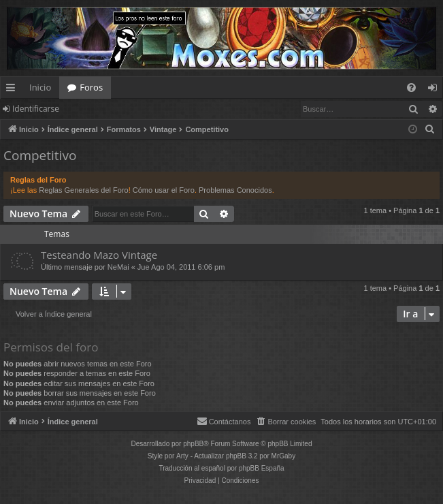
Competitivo (40, 155)
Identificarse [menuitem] (436, 90)
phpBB (193, 444)
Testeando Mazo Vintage (99, 255)
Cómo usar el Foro (164, 190)
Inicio (40, 87)
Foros (91, 87)
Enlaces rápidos (13, 90)
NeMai (118, 267)
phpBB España (262, 468)
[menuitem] (411, 88)
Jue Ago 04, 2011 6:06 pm (181, 267)
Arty (182, 456)
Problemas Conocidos (235, 190)
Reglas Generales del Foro (83, 190)
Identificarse (36, 109)
